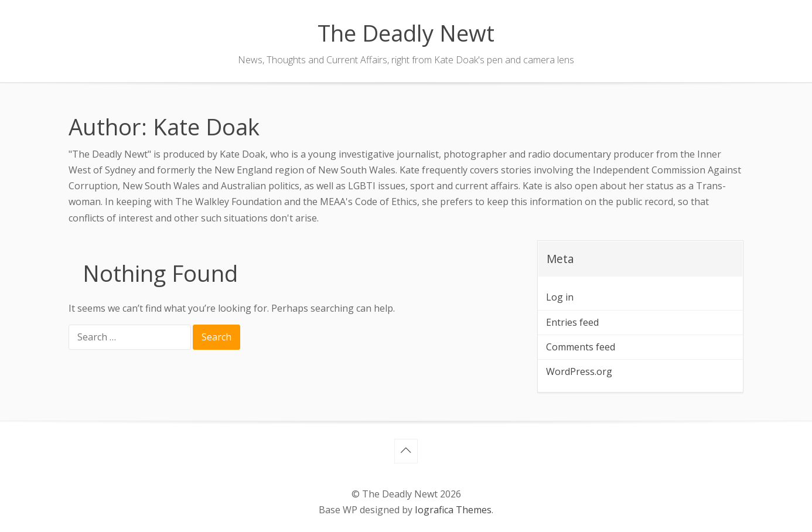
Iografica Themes (453, 510)
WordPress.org (579, 371)
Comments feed (581, 347)
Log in (560, 297)
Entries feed (572, 322)
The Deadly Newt (406, 33)
